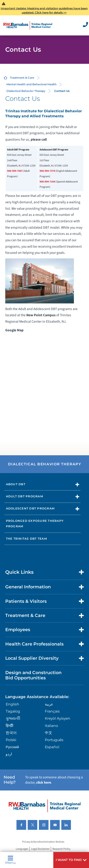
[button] (71, 860)
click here (44, 782)
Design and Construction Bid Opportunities (33, 675)
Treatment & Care (22, 78)
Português (54, 740)
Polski (11, 740)
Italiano (51, 726)
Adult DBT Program (25, 496)
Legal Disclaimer (40, 849)
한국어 (11, 733)
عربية (49, 704)
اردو (9, 754)
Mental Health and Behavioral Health (31, 84)
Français (52, 711)
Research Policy (61, 849)
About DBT (16, 484)
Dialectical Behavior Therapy (26, 91)
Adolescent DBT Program (30, 508)
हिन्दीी (9, 726)
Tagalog (13, 711)
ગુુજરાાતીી (13, 718)
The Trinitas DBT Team (27, 539)
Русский (12, 747)
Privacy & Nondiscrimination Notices (43, 842)
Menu (10, 860)
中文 (49, 733)
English (12, 704)
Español (52, 747)
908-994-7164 (47, 182)
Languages (22, 849)
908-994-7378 (47, 171)
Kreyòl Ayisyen (58, 718)
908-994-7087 (15, 171)
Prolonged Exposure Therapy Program (35, 524)
